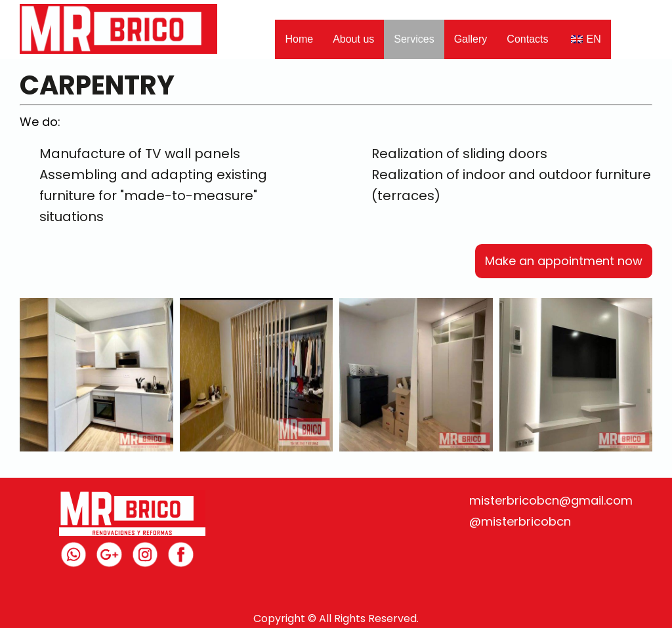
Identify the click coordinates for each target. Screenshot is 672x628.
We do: (40, 122)
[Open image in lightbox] (96, 375)
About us (353, 39)
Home (299, 39)
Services (414, 39)
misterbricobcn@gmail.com (551, 500)
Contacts (527, 39)
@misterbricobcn (520, 521)
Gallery (471, 39)
